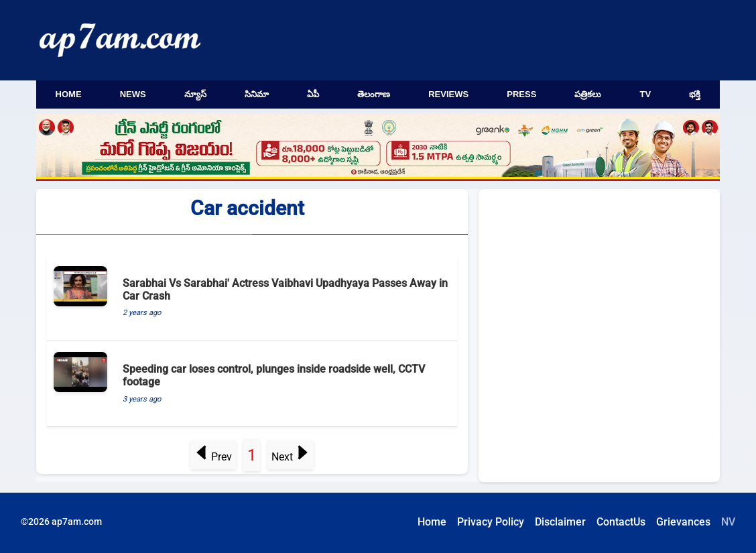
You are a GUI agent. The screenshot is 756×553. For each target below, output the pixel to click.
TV (646, 94)
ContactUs (621, 522)
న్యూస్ (195, 94)
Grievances (683, 522)
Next (290, 457)
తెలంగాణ (374, 94)
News (133, 94)
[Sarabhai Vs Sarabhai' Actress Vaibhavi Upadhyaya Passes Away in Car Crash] (252, 298)
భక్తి (695, 94)
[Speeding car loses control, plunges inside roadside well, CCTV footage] (252, 384)
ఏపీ (313, 94)
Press (521, 94)
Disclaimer (560, 522)
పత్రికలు (588, 94)
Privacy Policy (491, 522)
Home (69, 94)
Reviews (448, 94)
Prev (213, 457)
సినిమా (257, 94)
